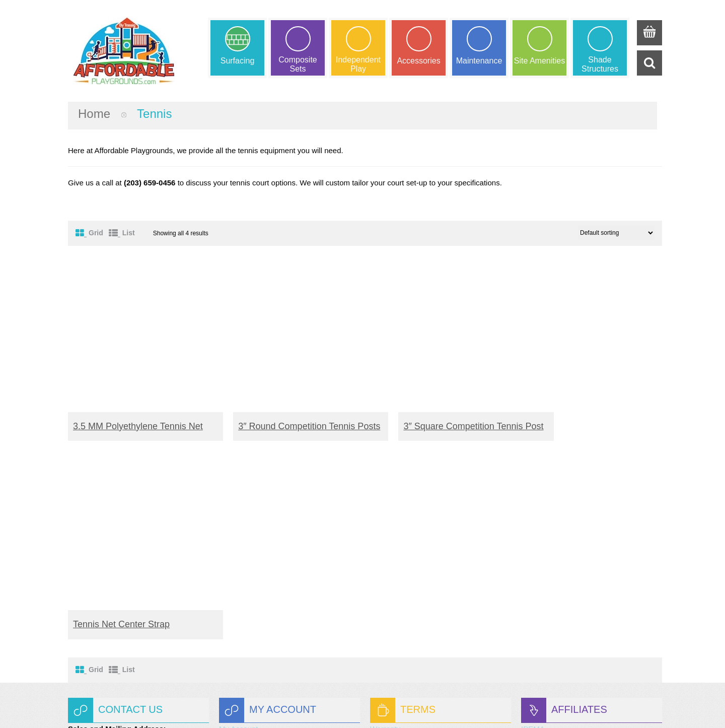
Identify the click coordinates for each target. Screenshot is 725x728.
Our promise (391, 572)
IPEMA (533, 537)
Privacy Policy (393, 584)
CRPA (531, 572)
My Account (239, 537)
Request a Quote (247, 560)
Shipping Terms (396, 548)
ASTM (532, 548)
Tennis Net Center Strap (574, 416)
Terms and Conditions (407, 560)
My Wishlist (238, 548)
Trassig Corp (371, 707)
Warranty (385, 537)
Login (228, 572)
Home (94, 114)
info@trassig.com (125, 659)
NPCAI (533, 560)
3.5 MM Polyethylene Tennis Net (138, 416)
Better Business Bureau (561, 584)
